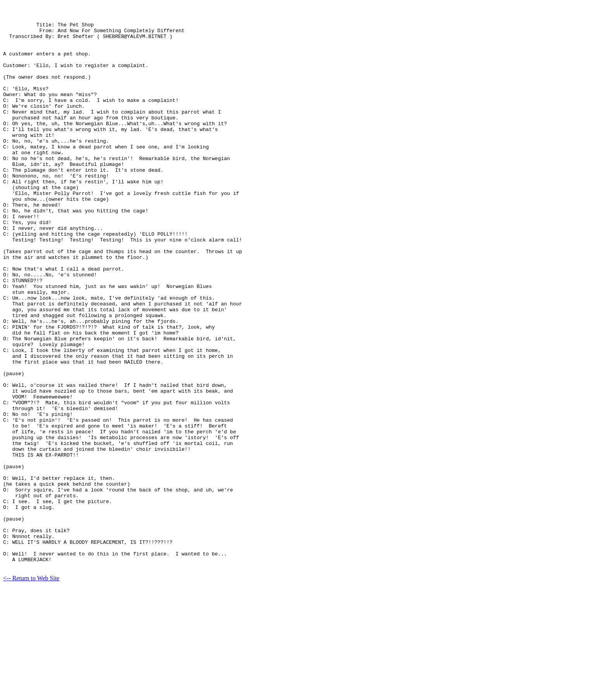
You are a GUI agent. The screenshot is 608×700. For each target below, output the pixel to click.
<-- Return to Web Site (31, 686)
